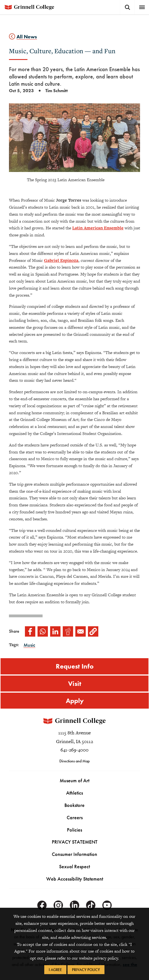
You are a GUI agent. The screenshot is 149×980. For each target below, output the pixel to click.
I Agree (55, 970)
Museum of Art (74, 781)
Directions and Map (74, 761)
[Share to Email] (81, 631)
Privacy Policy (86, 970)
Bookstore (74, 805)
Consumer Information (74, 854)
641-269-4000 (74, 750)
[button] (93, 631)
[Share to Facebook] (30, 631)
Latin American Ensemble (98, 228)
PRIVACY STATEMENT (75, 842)
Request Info (75, 666)
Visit (75, 684)
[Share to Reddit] (68, 631)
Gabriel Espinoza (61, 260)
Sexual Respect (74, 867)
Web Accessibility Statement (75, 879)
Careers (75, 817)
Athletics (74, 793)
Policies (74, 830)
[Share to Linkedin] (55, 631)
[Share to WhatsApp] (43, 631)
